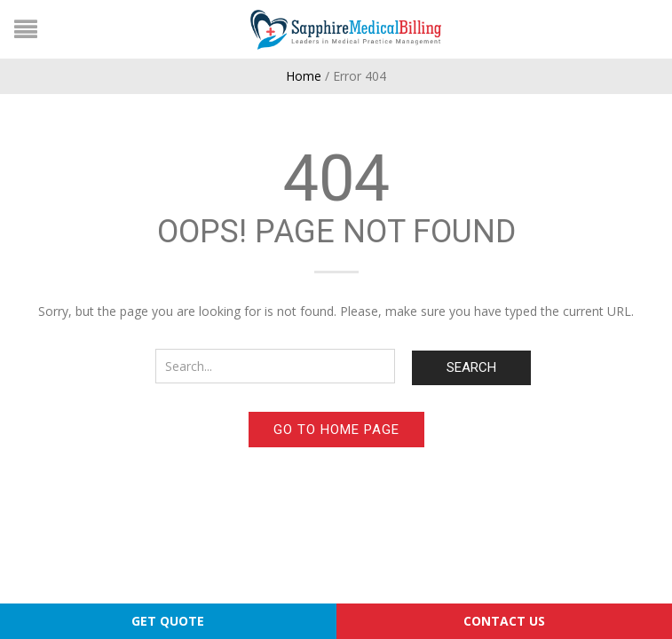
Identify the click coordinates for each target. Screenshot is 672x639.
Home (304, 76)
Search (471, 367)
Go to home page (336, 430)
